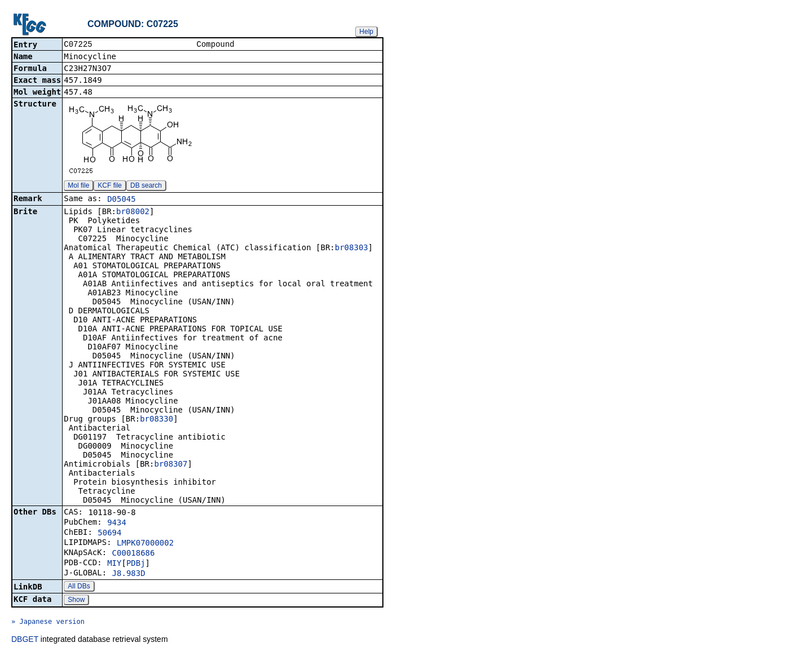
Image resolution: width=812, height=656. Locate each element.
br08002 (133, 212)
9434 (117, 524)
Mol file (78, 187)
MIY (114, 564)
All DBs (79, 587)
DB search (146, 187)
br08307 (171, 465)
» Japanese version (48, 623)
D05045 (122, 200)
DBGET (25, 640)
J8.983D (129, 574)
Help (366, 32)
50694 (109, 534)
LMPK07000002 (145, 544)
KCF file (110, 187)
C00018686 (134, 554)
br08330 (156, 420)
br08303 (352, 249)
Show (76, 601)
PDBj (136, 564)
